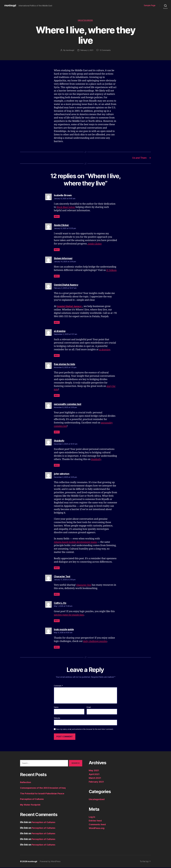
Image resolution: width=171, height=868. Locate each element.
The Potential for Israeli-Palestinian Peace (43, 794)
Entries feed (95, 821)
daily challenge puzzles (96, 642)
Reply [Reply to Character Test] (57, 595)
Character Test (84, 585)
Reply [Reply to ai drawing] (57, 356)
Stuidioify (96, 460)
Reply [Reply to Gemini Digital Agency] (57, 323)
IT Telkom (112, 271)
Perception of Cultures (32, 800)
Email (89, 708)
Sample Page (150, 5)
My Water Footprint (31, 805)
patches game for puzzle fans (70, 615)
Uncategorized (85, 21)
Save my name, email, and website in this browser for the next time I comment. (85, 730)
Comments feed (98, 825)
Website (57, 719)
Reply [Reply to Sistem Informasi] (57, 277)
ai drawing (105, 350)
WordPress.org (97, 829)
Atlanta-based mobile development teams (76, 543)
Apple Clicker (95, 244)
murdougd (10, 5)
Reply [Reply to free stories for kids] (57, 396)
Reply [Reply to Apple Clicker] (57, 250)
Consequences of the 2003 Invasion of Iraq (44, 788)
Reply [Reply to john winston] (57, 568)
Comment (58, 686)
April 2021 (94, 775)
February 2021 (97, 782)
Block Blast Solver (66, 208)
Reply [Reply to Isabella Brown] (57, 217)
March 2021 (95, 778)
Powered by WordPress (51, 862)
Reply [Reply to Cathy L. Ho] (57, 621)
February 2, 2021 (87, 50)
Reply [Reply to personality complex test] (57, 433)
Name (56, 708)
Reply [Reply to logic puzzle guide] (57, 648)
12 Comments (105, 50)
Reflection (26, 783)
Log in (92, 817)
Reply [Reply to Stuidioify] (57, 466)
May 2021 (94, 771)
